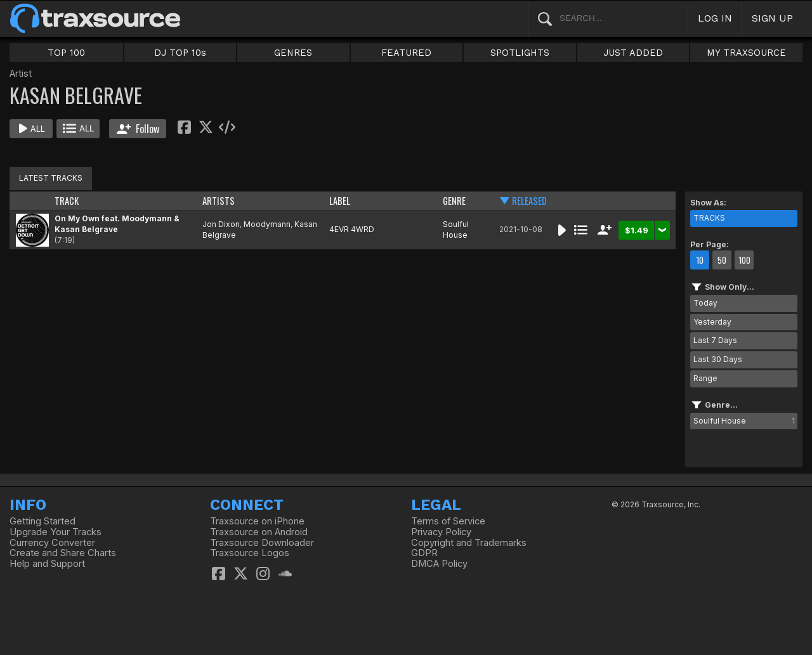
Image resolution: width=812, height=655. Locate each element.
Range (705, 378)
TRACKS (709, 218)
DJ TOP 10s (180, 53)
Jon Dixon (221, 224)
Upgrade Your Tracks (56, 532)
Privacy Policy (441, 532)
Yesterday (712, 322)
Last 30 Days (718, 359)
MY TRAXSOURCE (746, 53)
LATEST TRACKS (51, 178)
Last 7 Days (715, 340)
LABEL (340, 201)
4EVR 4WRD (352, 229)
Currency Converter (52, 543)
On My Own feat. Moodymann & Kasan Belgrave (117, 224)
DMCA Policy (439, 564)
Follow (138, 129)
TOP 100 (66, 53)
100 (744, 260)
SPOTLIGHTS (520, 53)
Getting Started (43, 521)
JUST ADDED (633, 53)
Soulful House (456, 230)
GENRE (454, 201)
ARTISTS (219, 201)
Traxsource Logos (250, 553)
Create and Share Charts (63, 553)
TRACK (67, 201)
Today (705, 303)
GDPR (424, 553)
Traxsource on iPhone (257, 521)
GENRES (293, 53)
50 (722, 260)
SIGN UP (772, 18)
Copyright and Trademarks (469, 543)
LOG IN (715, 18)
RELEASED (529, 201)
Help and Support (47, 564)
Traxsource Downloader (262, 543)
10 (700, 260)
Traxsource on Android (259, 532)
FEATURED (406, 53)
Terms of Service (448, 521)
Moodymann (267, 224)
